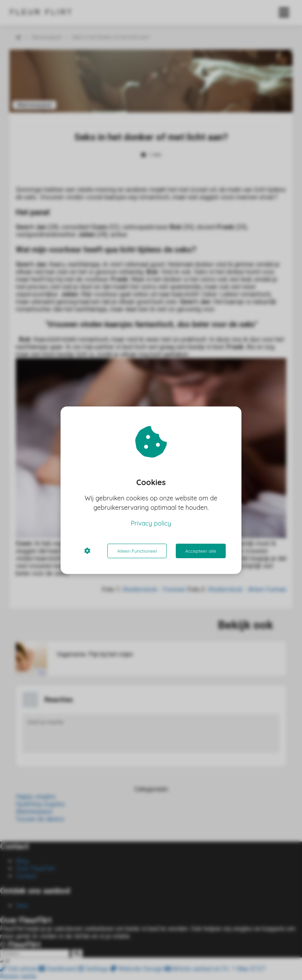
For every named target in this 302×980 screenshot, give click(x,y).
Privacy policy (151, 523)
